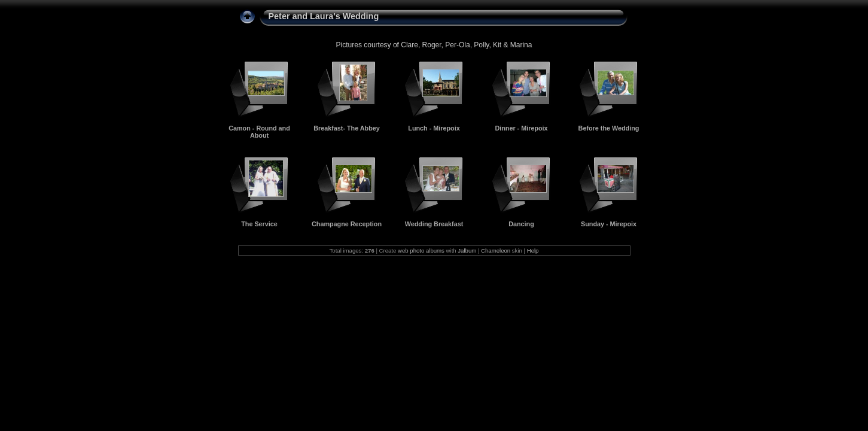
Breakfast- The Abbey (347, 128)
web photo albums (421, 251)
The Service (259, 224)
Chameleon (496, 251)
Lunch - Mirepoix (434, 128)
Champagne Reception (347, 224)
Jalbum (467, 251)
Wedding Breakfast (434, 224)
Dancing (521, 224)
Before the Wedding (609, 128)
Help (533, 251)
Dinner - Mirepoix (521, 128)
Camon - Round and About (259, 132)
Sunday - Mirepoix (609, 224)
